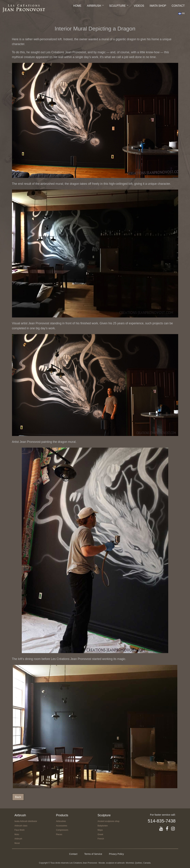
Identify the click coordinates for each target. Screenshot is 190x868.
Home (77, 6)
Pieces (59, 834)
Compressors (62, 830)
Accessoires (62, 826)
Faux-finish (20, 830)
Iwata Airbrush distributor (26, 821)
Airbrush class (21, 826)
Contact (178, 6)
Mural (17, 843)
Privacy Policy (116, 854)
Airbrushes (61, 821)
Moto (17, 834)
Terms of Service (93, 854)
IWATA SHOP (158, 6)
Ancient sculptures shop (109, 821)
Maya (100, 830)
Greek (100, 834)
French (101, 839)
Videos (139, 6)
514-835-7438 (162, 821)
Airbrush (94, 6)
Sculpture (117, 6)
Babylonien (103, 826)
